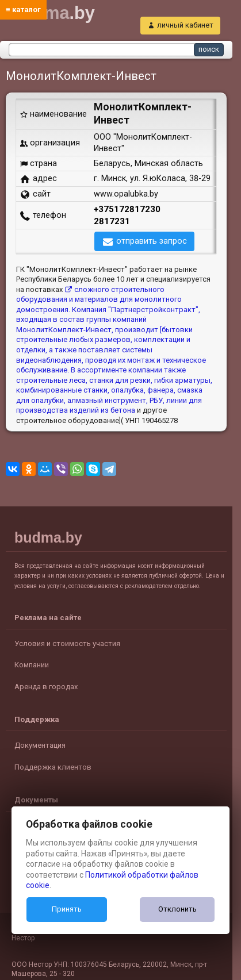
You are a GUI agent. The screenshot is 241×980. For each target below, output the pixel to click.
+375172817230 (127, 209)
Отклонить (177, 909)
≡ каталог (23, 9)
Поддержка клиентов (53, 767)
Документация (40, 745)
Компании (32, 665)
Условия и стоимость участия (67, 643)
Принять (67, 909)
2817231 (112, 221)
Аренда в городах (46, 687)
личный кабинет (185, 25)
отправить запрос (152, 241)
